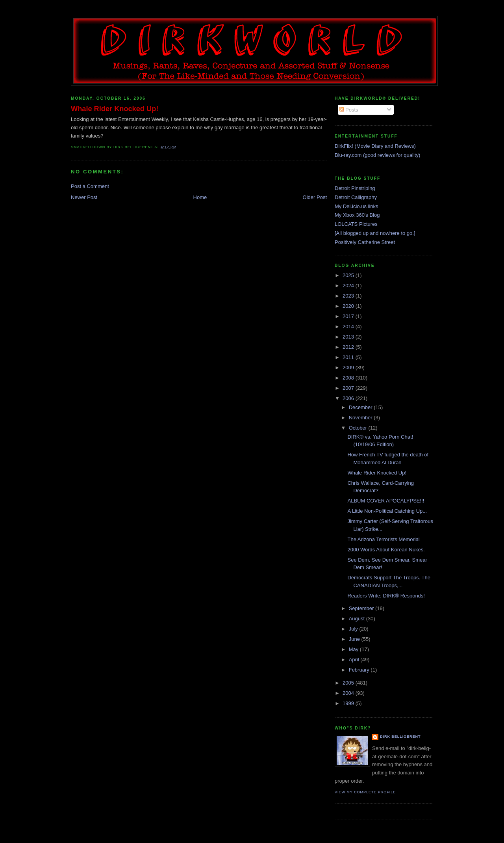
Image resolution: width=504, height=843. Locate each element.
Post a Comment (90, 186)
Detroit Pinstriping (355, 188)
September (362, 608)
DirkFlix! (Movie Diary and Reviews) (375, 146)
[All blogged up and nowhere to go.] (375, 233)
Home (200, 197)
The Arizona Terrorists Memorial (383, 539)
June (355, 639)
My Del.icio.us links (357, 206)
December (361, 407)
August (358, 619)
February (360, 670)
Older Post (315, 197)
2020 (349, 306)
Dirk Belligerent (400, 737)
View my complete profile (365, 792)
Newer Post (84, 197)
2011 (349, 357)
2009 (349, 368)
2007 (349, 388)
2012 (349, 347)
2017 (349, 316)
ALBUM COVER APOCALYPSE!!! (386, 501)
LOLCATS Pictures (356, 224)
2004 (349, 693)
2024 (349, 286)
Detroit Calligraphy (356, 197)
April (355, 660)
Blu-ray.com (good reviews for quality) (377, 155)
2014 (349, 327)
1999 (349, 703)
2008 (349, 378)
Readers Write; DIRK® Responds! (386, 596)
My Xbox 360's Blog (357, 215)
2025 (349, 275)
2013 (349, 337)
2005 (349, 683)
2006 (349, 398)
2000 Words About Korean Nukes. (386, 550)
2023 (349, 296)
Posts (349, 110)
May (354, 649)
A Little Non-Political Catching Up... (387, 511)
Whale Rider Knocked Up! (115, 109)
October (359, 428)
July (354, 629)
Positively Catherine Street (365, 242)
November (361, 418)
